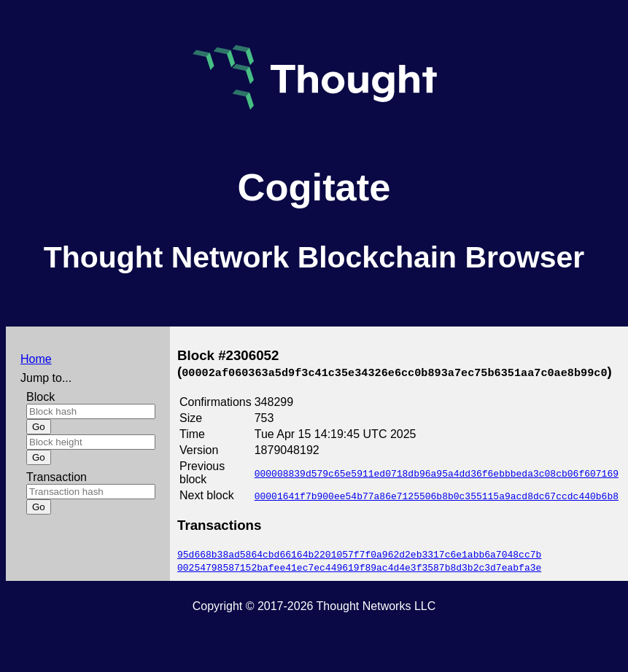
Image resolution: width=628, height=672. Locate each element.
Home (36, 359)
